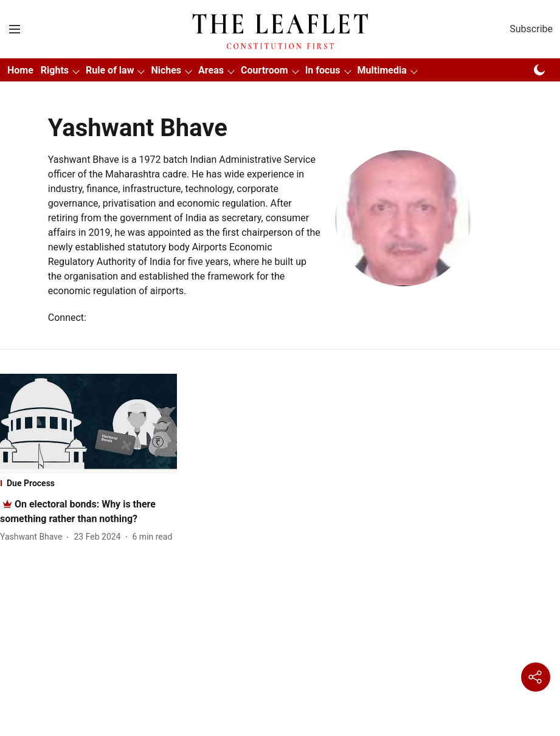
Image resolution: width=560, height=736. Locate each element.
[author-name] (33, 537)
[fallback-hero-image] (88, 424)
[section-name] (88, 483)
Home (20, 70)
